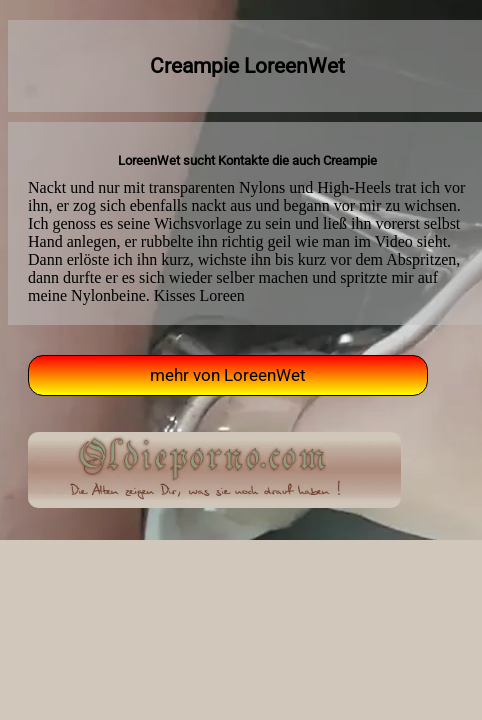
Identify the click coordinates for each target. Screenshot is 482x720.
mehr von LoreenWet (228, 375)
